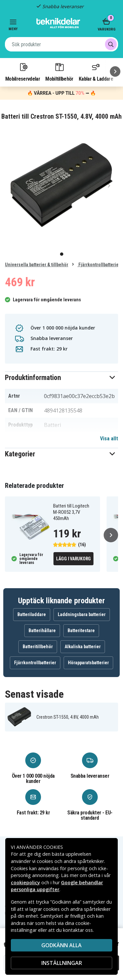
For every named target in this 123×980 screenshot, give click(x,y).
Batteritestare (81, 630)
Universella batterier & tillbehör (37, 265)
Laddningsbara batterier (82, 614)
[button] (61, 378)
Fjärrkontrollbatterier (99, 265)
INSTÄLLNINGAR (62, 963)
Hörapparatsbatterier (88, 663)
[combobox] (61, 44)
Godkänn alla (61, 945)
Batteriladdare (32, 614)
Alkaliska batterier (83, 647)
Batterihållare (42, 630)
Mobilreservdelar (23, 72)
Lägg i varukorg (73, 559)
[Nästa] (115, 71)
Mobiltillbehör (59, 72)
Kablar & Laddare (96, 72)
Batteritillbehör (38, 647)
